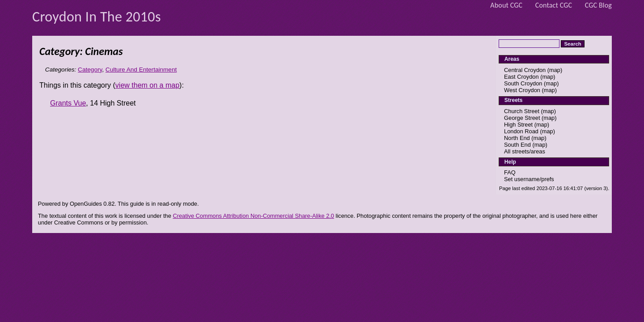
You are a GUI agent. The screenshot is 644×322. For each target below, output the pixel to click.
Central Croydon (525, 70)
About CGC (506, 5)
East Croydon (521, 77)
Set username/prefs (529, 179)
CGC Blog (598, 5)
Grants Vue (68, 103)
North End (517, 138)
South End (517, 145)
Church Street (522, 111)
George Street (522, 118)
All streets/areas (525, 151)
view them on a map (147, 85)
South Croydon (523, 83)
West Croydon (522, 90)
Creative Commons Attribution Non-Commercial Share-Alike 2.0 (253, 216)
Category (90, 70)
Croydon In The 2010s (97, 17)
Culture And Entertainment (141, 70)
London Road (521, 131)
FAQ (510, 172)
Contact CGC (554, 5)
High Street (518, 125)
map (555, 70)
